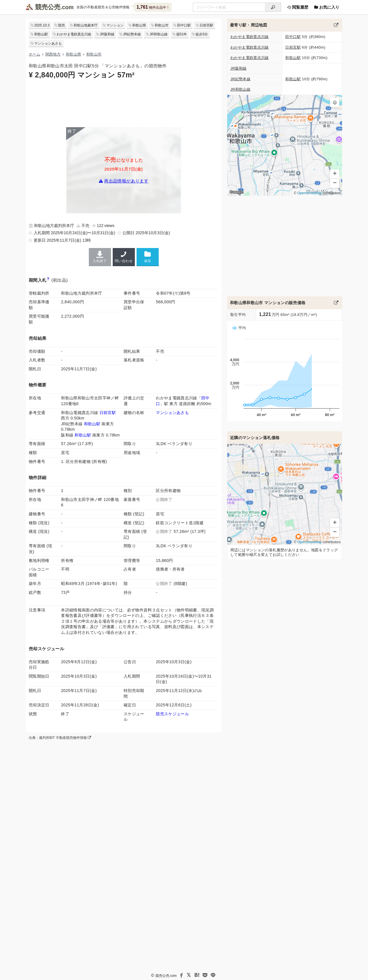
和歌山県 (139, 25)
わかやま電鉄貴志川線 (74, 34)
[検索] (273, 7)
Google (236, 192)
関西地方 (53, 54)
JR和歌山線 (159, 34)
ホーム (34, 54)
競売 (62, 25)
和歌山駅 (41, 34)
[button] (335, 102)
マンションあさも (48, 43)
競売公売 (48, 7)
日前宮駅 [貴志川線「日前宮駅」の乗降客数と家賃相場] (108, 413)
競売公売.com (166, 976)
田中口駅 (184, 25)
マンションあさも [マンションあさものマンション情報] (172, 413)
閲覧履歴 (298, 7)
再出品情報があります (126, 181)
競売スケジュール (172, 714)
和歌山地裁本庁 (86, 25)
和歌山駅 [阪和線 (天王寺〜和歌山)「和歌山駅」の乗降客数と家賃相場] (83, 435)
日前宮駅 (206, 25)
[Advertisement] (124, 103)
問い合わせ (124, 257)
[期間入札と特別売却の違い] (48, 280)
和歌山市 (162, 25)
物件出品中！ (153, 7)
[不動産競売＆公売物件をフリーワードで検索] (229, 7)
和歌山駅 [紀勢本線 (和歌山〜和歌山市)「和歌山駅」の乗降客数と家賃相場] (92, 424)
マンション (115, 25)
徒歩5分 (202, 34)
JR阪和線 (107, 34)
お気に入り (327, 7)
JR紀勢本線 (132, 34)
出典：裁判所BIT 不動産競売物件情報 (60, 738)
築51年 (182, 34)
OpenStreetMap (309, 193)
